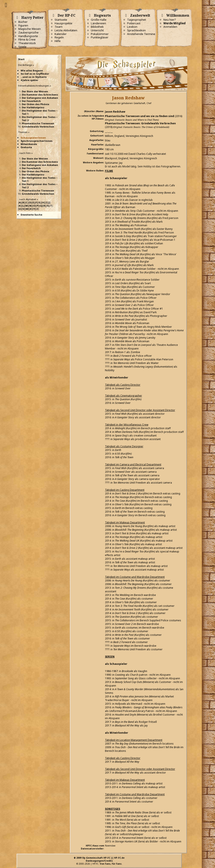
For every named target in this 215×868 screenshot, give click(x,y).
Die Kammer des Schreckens (40, 95)
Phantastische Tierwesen (38, 123)
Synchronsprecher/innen (37, 141)
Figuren (23, 25)
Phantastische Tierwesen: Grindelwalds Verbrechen (140, 123)
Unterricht (97, 30)
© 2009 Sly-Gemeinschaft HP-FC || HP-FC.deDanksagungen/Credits (99, 859)
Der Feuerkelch (31, 101)
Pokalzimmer (100, 34)
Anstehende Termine (141, 34)
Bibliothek (97, 27)
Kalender (61, 34)
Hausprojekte (63, 23)
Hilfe (58, 41)
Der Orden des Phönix (36, 104)
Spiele (22, 47)
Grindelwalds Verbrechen (38, 127)
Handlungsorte (28, 36)
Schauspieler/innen (33, 138)
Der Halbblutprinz (33, 107)
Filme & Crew (27, 39)
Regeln (59, 37)
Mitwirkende (29, 144)
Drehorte (26, 147)
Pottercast (134, 23)
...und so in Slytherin (34, 77)
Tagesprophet (137, 20)
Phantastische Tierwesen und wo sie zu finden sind (139, 116)
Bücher (23, 22)
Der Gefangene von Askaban (40, 98)
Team (59, 27)
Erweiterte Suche (31, 215)
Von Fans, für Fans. (111, 864)
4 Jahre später (29, 80)
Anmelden (170, 27)
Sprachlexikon (136, 30)
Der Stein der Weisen (35, 91)
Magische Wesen (30, 29)
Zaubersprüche (28, 32)
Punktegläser (100, 37)
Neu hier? (170, 20)
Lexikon (132, 27)
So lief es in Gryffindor (35, 74)
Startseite (61, 20)
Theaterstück (27, 43)
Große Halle (99, 20)
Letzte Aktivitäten (66, 30)
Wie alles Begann (32, 70)
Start (21, 59)
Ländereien (98, 23)
